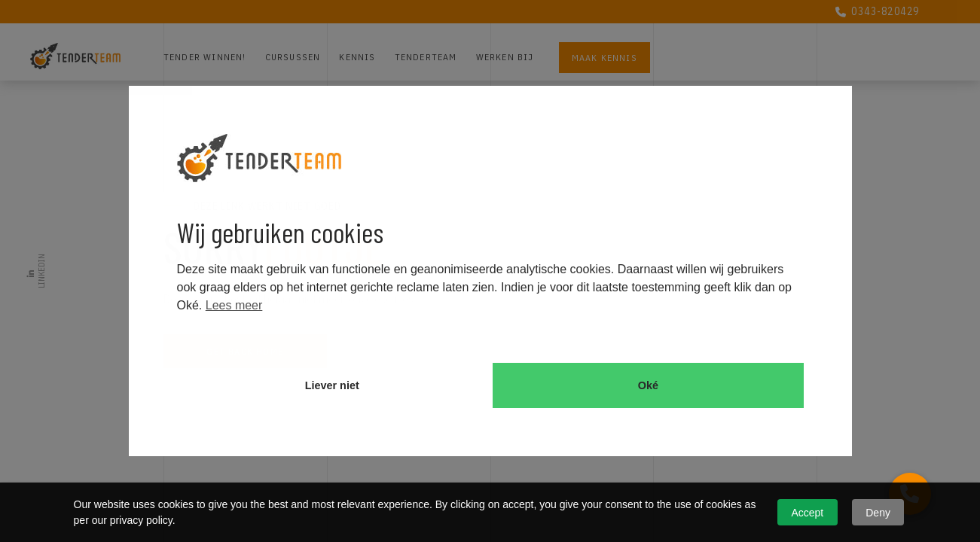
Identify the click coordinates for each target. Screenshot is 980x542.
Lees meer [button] (234, 305)
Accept (807, 513)
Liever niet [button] (332, 385)
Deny (878, 513)
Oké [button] (648, 385)
